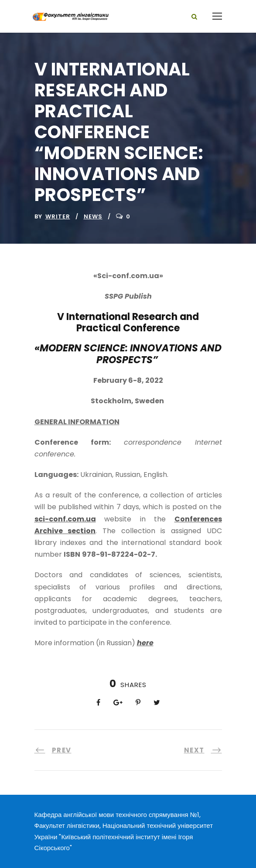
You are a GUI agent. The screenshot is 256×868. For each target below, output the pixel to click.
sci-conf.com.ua (65, 519)
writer (58, 216)
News (93, 216)
